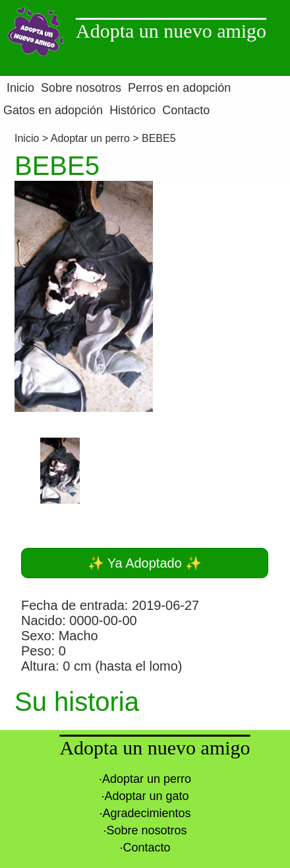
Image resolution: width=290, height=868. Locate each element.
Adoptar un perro (90, 138)
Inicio (28, 138)
